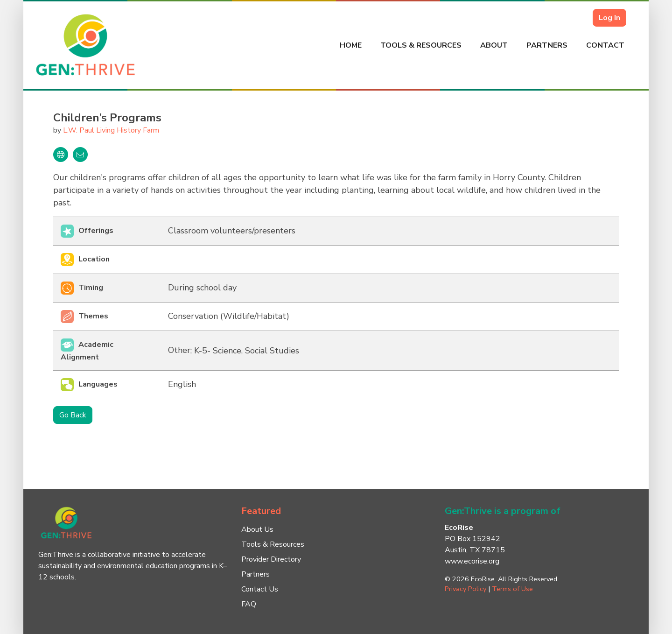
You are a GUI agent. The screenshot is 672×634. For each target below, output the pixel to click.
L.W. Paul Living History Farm (111, 130)
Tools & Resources (421, 45)
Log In (609, 18)
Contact (605, 45)
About (494, 45)
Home (351, 45)
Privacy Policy (465, 589)
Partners (547, 45)
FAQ (249, 604)
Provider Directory (271, 559)
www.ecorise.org (472, 561)
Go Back (73, 415)
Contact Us (260, 589)
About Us (257, 529)
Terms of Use (512, 589)
